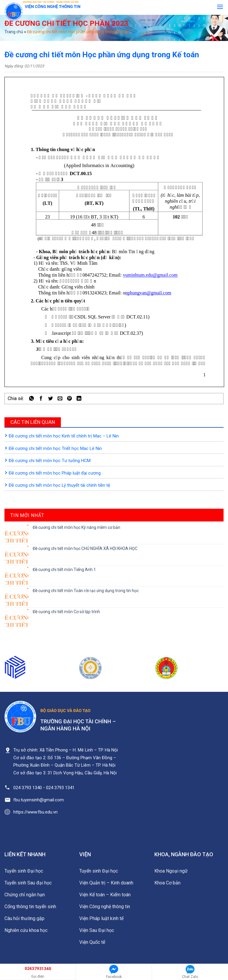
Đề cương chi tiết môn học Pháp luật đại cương (55, 473)
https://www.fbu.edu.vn (35, 812)
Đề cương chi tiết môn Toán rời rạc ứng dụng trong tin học (86, 591)
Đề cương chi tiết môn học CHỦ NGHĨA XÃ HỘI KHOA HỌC (85, 548)
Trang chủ (14, 32)
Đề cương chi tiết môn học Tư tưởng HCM (50, 461)
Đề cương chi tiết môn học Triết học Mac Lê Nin (55, 448)
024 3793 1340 (28, 788)
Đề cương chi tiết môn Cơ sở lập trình (66, 612)
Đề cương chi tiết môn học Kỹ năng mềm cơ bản (76, 527)
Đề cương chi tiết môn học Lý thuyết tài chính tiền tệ (59, 485)
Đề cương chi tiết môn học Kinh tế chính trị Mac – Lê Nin (64, 436)
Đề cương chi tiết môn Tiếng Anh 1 (64, 570)
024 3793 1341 (60, 788)
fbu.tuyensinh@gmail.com (39, 800)
